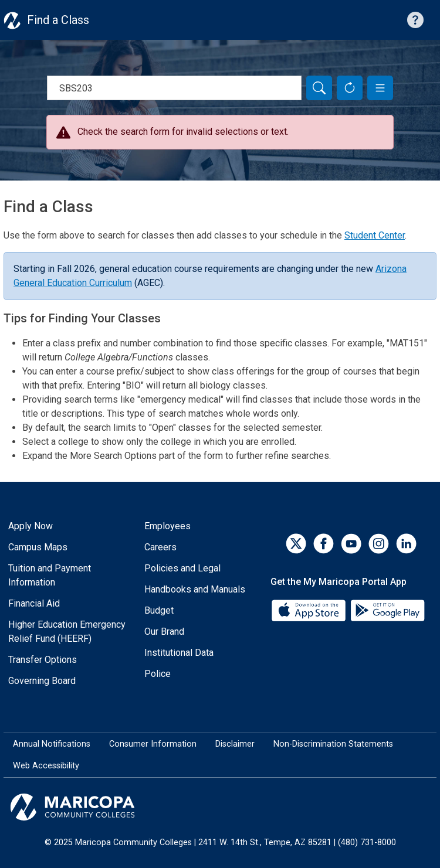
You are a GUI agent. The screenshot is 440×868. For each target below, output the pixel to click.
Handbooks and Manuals (195, 589)
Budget (159, 610)
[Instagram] (379, 544)
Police (158, 674)
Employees (167, 526)
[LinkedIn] (406, 544)
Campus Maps (38, 547)
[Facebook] (324, 544)
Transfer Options (43, 660)
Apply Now (31, 526)
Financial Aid (34, 603)
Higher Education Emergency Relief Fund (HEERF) (67, 632)
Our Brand (164, 632)
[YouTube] (351, 544)
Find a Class (58, 20)
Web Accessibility (46, 766)
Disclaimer (235, 744)
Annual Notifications (52, 744)
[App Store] (310, 609)
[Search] (319, 88)
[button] (380, 88)
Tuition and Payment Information (50, 575)
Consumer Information (153, 744)
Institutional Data (179, 653)
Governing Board (42, 681)
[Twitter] (296, 544)
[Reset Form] (350, 88)
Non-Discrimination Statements (333, 744)
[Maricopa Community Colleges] (220, 807)
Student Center (375, 235)
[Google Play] (387, 609)
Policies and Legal (182, 568)
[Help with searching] (415, 20)
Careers (160, 547)
